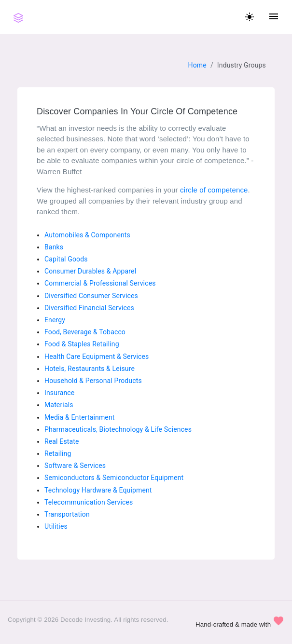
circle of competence (214, 190)
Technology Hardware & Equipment (98, 490)
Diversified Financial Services (89, 308)
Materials (59, 405)
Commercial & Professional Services (100, 283)
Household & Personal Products (93, 381)
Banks (54, 247)
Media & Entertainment (80, 417)
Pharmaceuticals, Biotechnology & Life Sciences (118, 429)
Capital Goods (66, 259)
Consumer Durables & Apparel (90, 271)
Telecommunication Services (89, 502)
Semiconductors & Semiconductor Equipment (114, 478)
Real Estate (62, 441)
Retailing (58, 453)
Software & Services (75, 466)
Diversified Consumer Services (91, 296)
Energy (55, 320)
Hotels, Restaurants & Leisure (90, 369)
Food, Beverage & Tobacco (85, 332)
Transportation (67, 514)
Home (197, 65)
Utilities (56, 526)
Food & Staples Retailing (82, 344)
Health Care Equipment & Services (97, 356)
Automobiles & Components (87, 235)
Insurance (59, 393)
